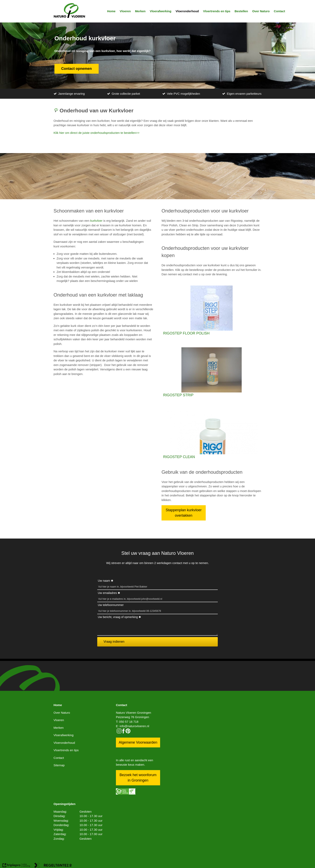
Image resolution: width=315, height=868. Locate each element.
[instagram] (119, 732)
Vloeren (125, 11)
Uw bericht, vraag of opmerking (118, 617)
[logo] (69, 11)
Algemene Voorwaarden (138, 742)
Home (111, 11)
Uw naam (104, 581)
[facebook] (123, 732)
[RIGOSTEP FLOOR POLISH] (211, 311)
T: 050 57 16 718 (127, 722)
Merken (140, 11)
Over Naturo (261, 11)
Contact (279, 11)
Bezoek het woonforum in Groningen (138, 778)
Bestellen (241, 11)
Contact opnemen (77, 69)
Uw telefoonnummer (111, 605)
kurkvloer (96, 221)
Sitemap (59, 765)
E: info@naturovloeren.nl (132, 726)
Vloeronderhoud (187, 11)
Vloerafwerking (161, 11)
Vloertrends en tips (217, 11)
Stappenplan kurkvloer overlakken (184, 513)
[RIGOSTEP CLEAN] (211, 434)
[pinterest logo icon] (128, 732)
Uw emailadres (107, 593)
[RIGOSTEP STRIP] (211, 373)
